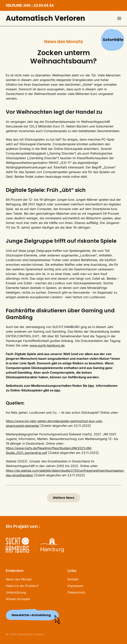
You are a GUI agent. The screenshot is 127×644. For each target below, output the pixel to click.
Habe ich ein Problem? (22, 586)
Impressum (75, 586)
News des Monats (19, 579)
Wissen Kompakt (18, 599)
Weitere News (64, 498)
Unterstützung (16, 592)
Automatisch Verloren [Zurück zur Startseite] (45, 18)
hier (91, 386)
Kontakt (73, 579)
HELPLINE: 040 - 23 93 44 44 (30, 5)
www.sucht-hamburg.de (47, 345)
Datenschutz (76, 592)
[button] (119, 18)
